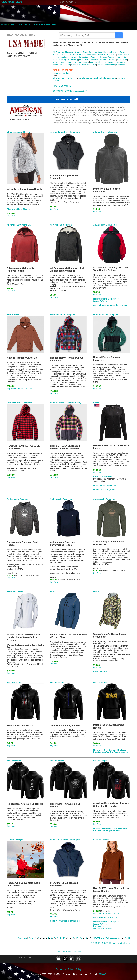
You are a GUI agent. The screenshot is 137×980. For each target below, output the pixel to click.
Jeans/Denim (123, 55)
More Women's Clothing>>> (106, 299)
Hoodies (102, 55)
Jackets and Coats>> (103, 928)
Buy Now (11, 216)
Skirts (101, 62)
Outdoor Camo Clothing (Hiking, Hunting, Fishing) (97, 52)
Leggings (74, 57)
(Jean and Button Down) (74, 62)
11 (68, 938)
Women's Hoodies (61, 73)
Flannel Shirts (76, 55)
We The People (85, 78)
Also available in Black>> (19, 209)
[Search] (119, 35)
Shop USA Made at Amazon (69, 952)
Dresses (65, 55)
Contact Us (61, 969)
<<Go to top (21, 938)
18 (125, 938)
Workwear (121, 65)
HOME (5, 24)
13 (77, 938)
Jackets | (62, 57)
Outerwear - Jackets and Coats (93, 60)
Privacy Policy (75, 969)
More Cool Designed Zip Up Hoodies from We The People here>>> (110, 829)
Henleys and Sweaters (98, 57)
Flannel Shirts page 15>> (105, 490)
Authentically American (105, 78)
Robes (55, 62)
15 (86, 938)
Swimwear (76, 65)
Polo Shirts (122, 60)
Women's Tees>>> (102, 301)
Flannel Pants (90, 55)
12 (73, 938)
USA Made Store (12, 2)
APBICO (102, 974)
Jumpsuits (111, 55)
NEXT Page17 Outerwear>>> (107, 938)
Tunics (100, 65)
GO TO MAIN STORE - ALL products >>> (71, 91)
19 (129, 938)
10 (64, 938)
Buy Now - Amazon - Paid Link (106, 913)
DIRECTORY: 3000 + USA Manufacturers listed (33, 24)
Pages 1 (32, 938)
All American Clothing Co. (65, 78)
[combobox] (87, 35)
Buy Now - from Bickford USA (20, 388)
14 (81, 938)
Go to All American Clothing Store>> (110, 305)
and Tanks (89, 65)
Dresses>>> (99, 926)
